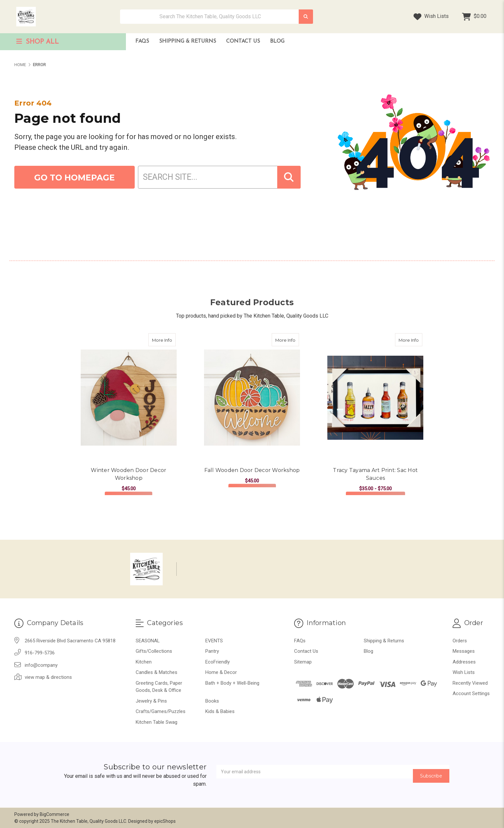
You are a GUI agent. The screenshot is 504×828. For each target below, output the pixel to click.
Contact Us (243, 41)
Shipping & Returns (188, 41)
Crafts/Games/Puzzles (161, 711)
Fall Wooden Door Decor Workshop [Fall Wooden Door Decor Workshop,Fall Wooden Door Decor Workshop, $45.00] (252, 470)
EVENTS (214, 641)
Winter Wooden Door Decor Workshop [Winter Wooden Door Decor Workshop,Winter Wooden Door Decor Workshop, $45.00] (129, 474)
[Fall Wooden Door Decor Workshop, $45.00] (252, 398)
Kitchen (144, 662)
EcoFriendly (218, 662)
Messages (464, 651)
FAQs (142, 41)
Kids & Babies (220, 711)
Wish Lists (431, 17)
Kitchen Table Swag (157, 722)
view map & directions (48, 677)
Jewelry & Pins (151, 701)
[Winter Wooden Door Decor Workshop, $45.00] (129, 398)
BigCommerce (54, 814)
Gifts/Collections (154, 651)
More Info (164, 338)
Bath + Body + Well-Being (232, 683)
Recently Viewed (470, 683)
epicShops (165, 821)
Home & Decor (221, 672)
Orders (460, 641)
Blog (277, 41)
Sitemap (303, 662)
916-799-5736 (40, 653)
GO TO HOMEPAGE (75, 178)
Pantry (212, 651)
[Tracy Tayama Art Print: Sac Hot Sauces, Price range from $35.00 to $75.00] (375, 398)
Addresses (464, 662)
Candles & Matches (157, 672)
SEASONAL (148, 641)
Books (212, 701)
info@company (41, 665)
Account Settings (471, 693)
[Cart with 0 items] (474, 17)
